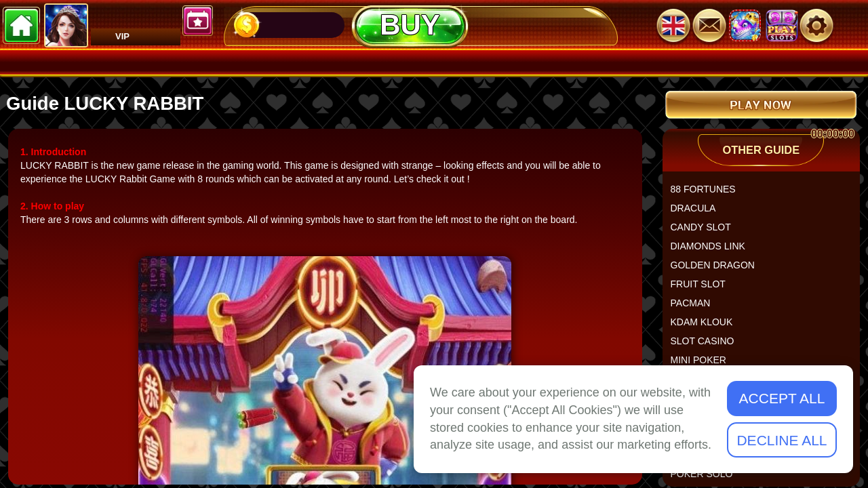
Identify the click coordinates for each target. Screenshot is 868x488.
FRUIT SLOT (704, 289)
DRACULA (699, 213)
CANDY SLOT (706, 232)
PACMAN (696, 308)
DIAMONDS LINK (713, 251)
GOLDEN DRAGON (718, 270)
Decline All (782, 440)
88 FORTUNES (709, 195)
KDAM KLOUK (707, 327)
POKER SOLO (707, 479)
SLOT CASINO (708, 346)
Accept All (782, 398)
